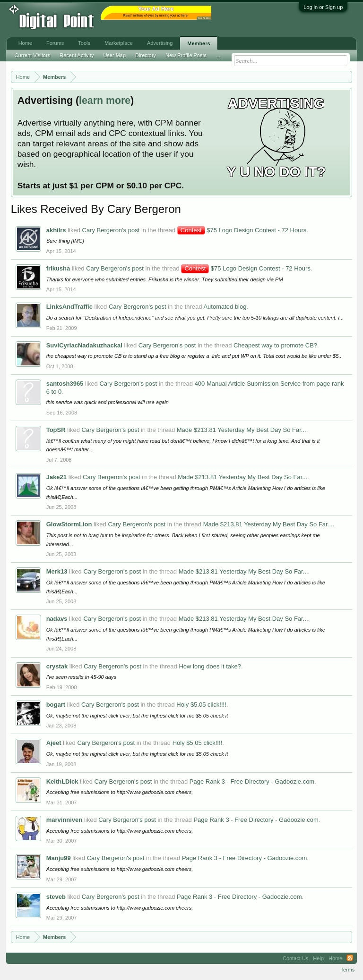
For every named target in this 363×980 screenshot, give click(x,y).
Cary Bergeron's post (111, 230)
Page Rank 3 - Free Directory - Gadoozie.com (252, 781)
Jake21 (56, 477)
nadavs (57, 619)
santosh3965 (65, 384)
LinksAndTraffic (69, 307)
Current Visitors (33, 55)
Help (318, 958)
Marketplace (119, 43)
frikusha (58, 268)
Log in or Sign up (323, 7)
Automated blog (225, 307)
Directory (146, 55)
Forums (55, 43)
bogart (56, 705)
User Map (114, 55)
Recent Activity (77, 55)
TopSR (56, 430)
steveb (56, 897)
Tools (84, 43)
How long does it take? (210, 666)
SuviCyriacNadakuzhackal (84, 345)
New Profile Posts (186, 55)
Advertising (160, 43)
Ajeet (54, 743)
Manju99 (59, 858)
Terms (347, 970)
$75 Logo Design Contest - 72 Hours (242, 230)
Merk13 (57, 571)
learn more (105, 101)
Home (25, 43)
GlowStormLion (69, 524)
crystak (57, 666)
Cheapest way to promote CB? (275, 345)
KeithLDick (62, 781)
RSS (350, 958)
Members (199, 43)
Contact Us (295, 958)
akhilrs (56, 230)
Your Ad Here (204, 18)
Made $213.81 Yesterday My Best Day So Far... (242, 430)
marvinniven (65, 820)
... (218, 55)
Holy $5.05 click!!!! (201, 705)
